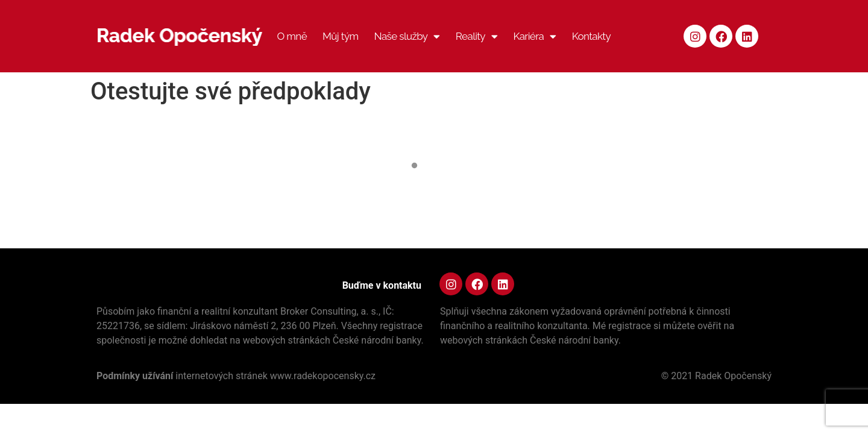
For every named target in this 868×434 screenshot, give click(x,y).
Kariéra (534, 36)
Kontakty (591, 36)
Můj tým (341, 36)
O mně (292, 36)
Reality (477, 36)
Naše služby (407, 36)
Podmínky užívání (136, 376)
